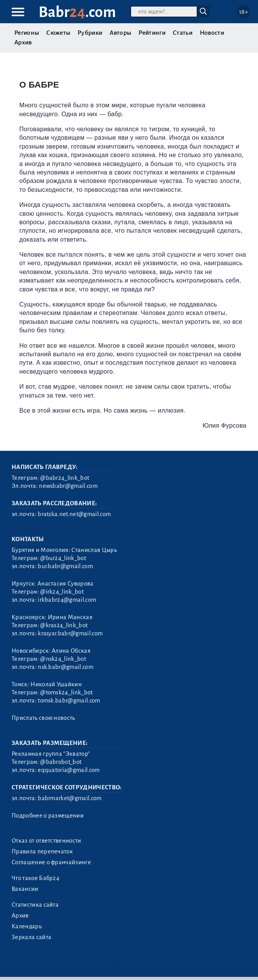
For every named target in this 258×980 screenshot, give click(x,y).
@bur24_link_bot (63, 558)
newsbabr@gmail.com (68, 486)
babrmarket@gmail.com (70, 798)
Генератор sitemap (184, 964)
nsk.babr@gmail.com (66, 667)
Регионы (27, 33)
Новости (212, 33)
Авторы (120, 33)
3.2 (58, 964)
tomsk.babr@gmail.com (69, 701)
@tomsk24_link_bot (66, 692)
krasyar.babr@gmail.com (70, 633)
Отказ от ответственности (46, 841)
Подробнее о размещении (48, 816)
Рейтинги (152, 33)
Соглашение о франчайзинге (51, 862)
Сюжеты (58, 33)
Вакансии (25, 889)
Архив (23, 42)
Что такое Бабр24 (35, 878)
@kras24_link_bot (64, 625)
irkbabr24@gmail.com (67, 600)
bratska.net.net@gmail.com (74, 514)
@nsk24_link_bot (63, 659)
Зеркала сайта (31, 937)
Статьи (183, 33)
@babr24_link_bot (65, 478)
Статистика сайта (35, 905)
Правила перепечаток (42, 851)
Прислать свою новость (43, 718)
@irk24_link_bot (62, 592)
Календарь (27, 926)
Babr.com (77, 12)
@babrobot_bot (61, 762)
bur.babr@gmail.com (65, 566)
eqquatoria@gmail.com (69, 770)
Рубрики (90, 33)
